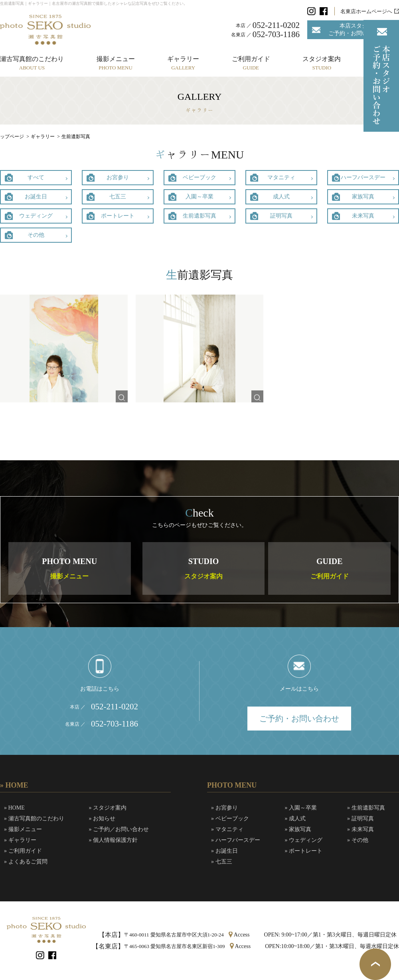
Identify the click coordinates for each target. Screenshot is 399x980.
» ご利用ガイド (23, 851)
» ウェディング (304, 840)
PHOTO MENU (69, 568)
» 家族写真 (298, 829)
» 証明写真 (360, 819)
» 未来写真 (360, 829)
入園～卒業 (199, 197)
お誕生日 (36, 197)
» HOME (14, 808)
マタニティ (281, 177)
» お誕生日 (224, 851)
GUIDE (330, 568)
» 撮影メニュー (23, 829)
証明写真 (281, 216)
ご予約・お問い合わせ (299, 719)
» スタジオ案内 (108, 808)
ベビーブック (199, 177)
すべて (36, 177)
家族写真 (363, 197)
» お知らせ (102, 819)
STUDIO (203, 568)
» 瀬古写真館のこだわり (34, 819)
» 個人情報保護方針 (114, 840)
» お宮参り (224, 808)
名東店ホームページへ (366, 11)
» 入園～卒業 (301, 808)
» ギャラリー (20, 840)
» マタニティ (227, 829)
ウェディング (36, 216)
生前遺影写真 (199, 216)
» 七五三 (222, 862)
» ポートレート (304, 851)
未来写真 (363, 216)
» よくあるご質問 (26, 862)
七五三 (118, 197)
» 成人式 (295, 819)
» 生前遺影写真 (366, 808)
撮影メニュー (116, 63)
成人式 (281, 197)
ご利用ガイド (251, 63)
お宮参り (118, 177)
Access (242, 935)
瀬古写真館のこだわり (32, 63)
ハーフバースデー (363, 177)
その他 (36, 235)
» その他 (358, 840)
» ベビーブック (230, 819)
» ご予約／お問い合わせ (119, 829)
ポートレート (118, 216)
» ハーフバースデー (236, 840)
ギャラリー (183, 63)
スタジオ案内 (322, 63)
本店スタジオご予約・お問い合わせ (356, 29)
